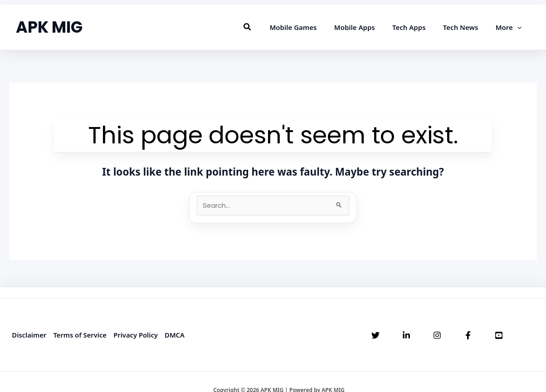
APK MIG (49, 27)
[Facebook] (468, 336)
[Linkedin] (406, 336)
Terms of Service (80, 335)
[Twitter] (375, 336)
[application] (519, 27)
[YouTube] (499, 336)
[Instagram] (437, 336)
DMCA (176, 335)
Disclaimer (29, 335)
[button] (267, 27)
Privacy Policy (137, 335)
